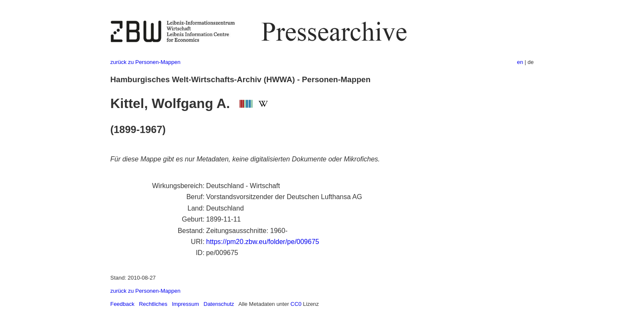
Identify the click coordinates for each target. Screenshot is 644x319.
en (520, 62)
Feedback (123, 304)
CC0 (296, 304)
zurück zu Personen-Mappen (146, 62)
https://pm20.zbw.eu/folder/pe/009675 (263, 242)
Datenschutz (219, 304)
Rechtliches (153, 304)
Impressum (185, 304)
